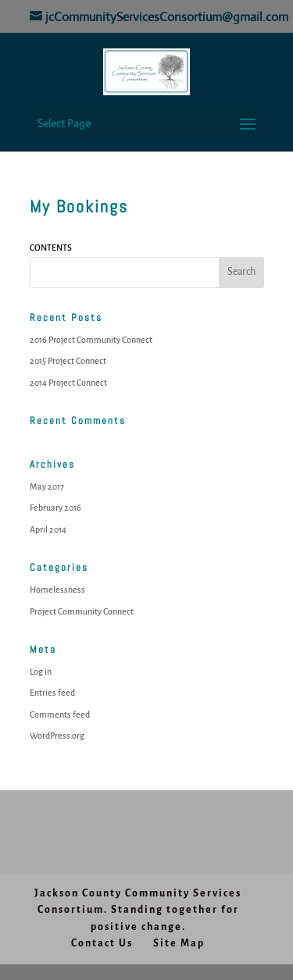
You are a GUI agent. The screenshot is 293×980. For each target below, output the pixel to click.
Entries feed (52, 693)
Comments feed (60, 715)
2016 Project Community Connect (91, 340)
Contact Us (102, 943)
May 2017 (47, 486)
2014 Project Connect (68, 383)
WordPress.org (57, 736)
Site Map (179, 943)
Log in (41, 672)
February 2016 (55, 508)
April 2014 (48, 529)
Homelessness (57, 590)
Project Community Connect (82, 611)
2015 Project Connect (68, 361)
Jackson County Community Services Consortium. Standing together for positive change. (138, 910)
